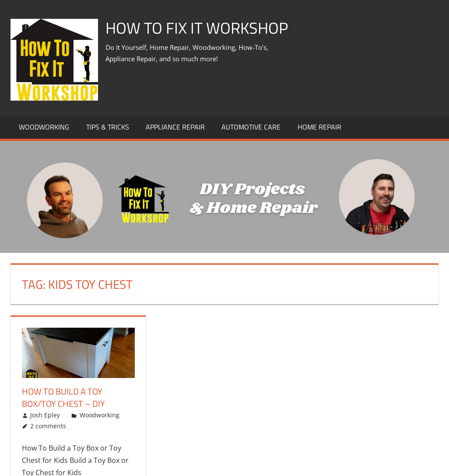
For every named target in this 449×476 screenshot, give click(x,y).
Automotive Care (251, 127)
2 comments (48, 426)
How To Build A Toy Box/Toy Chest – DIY (63, 397)
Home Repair (319, 127)
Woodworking (44, 127)
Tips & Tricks (108, 127)
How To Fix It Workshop (197, 28)
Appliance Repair (175, 127)
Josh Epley (45, 415)
